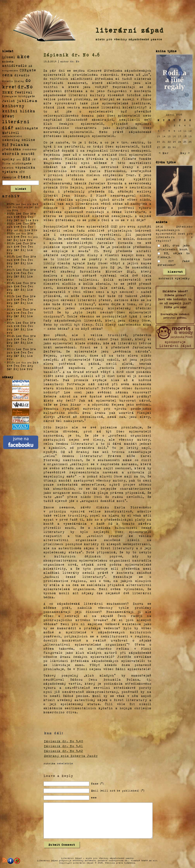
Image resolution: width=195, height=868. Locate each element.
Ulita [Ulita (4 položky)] (6, 163)
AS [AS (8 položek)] (30, 66)
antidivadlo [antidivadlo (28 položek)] (15, 65)
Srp (10, 220)
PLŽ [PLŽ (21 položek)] (5, 145)
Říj (16, 240)
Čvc (31, 217)
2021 (10, 223)
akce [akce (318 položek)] (23, 56)
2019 (10, 243)
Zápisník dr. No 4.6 (72, 55)
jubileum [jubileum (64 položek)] (27, 100)
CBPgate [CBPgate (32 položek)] (28, 70)
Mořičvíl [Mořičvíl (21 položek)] (11, 133)
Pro (15, 210)
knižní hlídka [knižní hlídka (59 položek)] (19, 111)
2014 (10, 309)
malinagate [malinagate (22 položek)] (27, 128)
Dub (35, 204)
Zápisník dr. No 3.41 (64, 746)
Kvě (17, 217)
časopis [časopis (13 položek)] (9, 177)
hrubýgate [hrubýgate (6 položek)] (27, 96)
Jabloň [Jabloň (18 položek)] (9, 101)
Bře (33, 213)
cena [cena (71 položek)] (8, 75)
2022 (10, 213)
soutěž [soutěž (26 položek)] (28, 154)
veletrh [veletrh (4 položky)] (8, 168)
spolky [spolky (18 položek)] (9, 159)
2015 (10, 296)
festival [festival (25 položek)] (24, 92)
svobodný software (84, 860)
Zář (17, 220)
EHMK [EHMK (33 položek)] (8, 92)
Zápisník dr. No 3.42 (64, 751)
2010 (10, 362)
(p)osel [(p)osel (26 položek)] (9, 57)
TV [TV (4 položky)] (34, 159)
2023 (10, 204)
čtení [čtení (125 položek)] (25, 177)
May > (185, 153)
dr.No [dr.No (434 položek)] (25, 86)
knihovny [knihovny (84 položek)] (13, 106)
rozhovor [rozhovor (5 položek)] (30, 149)
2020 (10, 233)
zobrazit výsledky (174, 278)
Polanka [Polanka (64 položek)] (20, 144)
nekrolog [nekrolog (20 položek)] (11, 140)
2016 (10, 283)
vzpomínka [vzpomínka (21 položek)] (25, 167)
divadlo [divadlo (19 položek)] (22, 75)
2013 (10, 323)
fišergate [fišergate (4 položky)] (9, 96)
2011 (10, 349)
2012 (10, 336)
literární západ (130, 30)
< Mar (164, 153)
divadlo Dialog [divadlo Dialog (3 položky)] (13, 81)
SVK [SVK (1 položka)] (19, 159)
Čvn (24, 217)
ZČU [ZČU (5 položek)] (22, 172)
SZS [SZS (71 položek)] (27, 159)
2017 (10, 270)
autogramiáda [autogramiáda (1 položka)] (10, 70)
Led (19, 213)
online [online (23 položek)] (28, 140)
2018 (10, 256)
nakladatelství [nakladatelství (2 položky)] (12, 136)
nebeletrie (65, 763)
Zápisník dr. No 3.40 (64, 741)
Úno (26, 213)
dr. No (75, 61)
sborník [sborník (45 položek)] (11, 154)
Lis (29, 220)
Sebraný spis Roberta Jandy (71, 756)
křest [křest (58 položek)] (8, 116)
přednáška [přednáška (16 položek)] (12, 149)
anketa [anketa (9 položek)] (8, 61)
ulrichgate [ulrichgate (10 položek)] (22, 163)
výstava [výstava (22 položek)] (10, 172)
